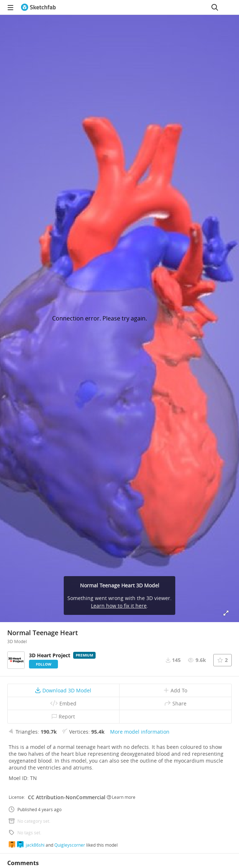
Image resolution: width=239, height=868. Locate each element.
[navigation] (11, 7)
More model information (140, 732)
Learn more (121, 797)
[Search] (215, 7)
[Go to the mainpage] (38, 7)
